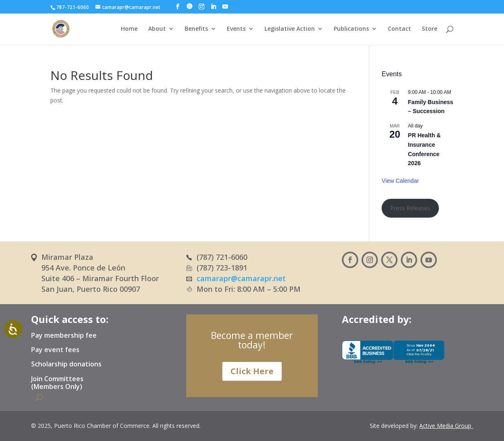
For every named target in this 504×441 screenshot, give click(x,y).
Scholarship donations (66, 364)
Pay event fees (55, 350)
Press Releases (410, 208)
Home (129, 29)
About (157, 29)
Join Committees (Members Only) (57, 383)
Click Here (252, 371)
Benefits (196, 29)
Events (236, 29)
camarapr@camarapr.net (241, 278)
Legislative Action (290, 29)
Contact (399, 29)
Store (429, 29)
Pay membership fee (64, 336)
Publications (351, 29)
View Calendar (400, 181)
